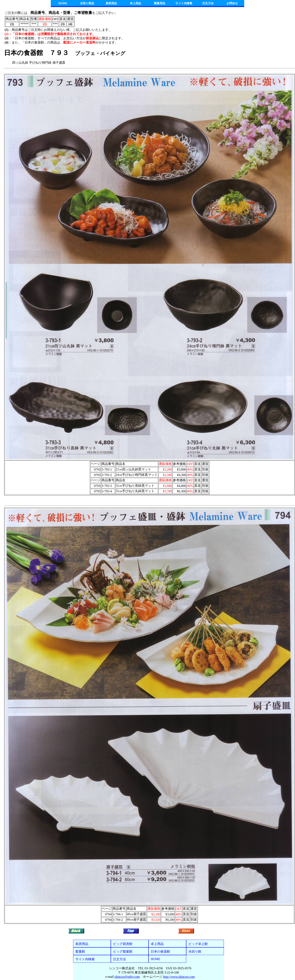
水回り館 (195, 951)
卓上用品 (135, 3)
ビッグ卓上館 (198, 944)
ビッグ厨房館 (123, 944)
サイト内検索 (184, 3)
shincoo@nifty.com (127, 977)
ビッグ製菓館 (123, 951)
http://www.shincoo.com (179, 977)
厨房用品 (111, 3)
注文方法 (208, 3)
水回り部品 (87, 3)
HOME (63, 3)
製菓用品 (160, 3)
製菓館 (80, 951)
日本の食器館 (160, 951)
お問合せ (232, 3)
